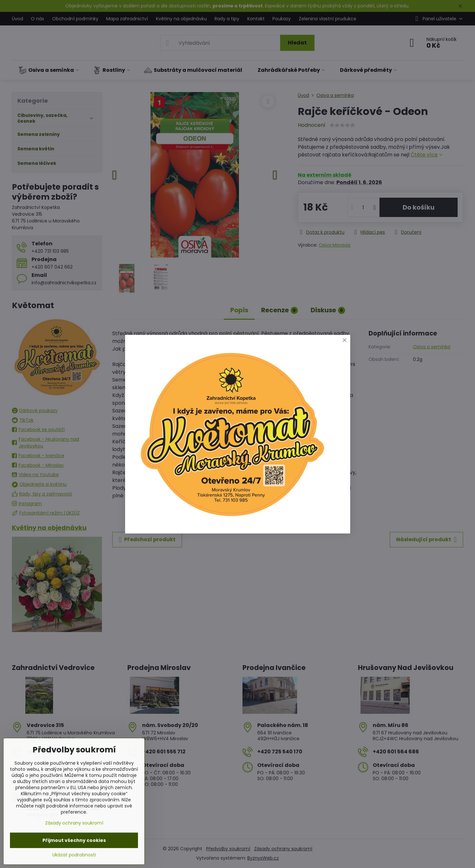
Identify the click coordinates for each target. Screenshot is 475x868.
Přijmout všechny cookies (74, 840)
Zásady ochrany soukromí (74, 823)
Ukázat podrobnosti (74, 855)
